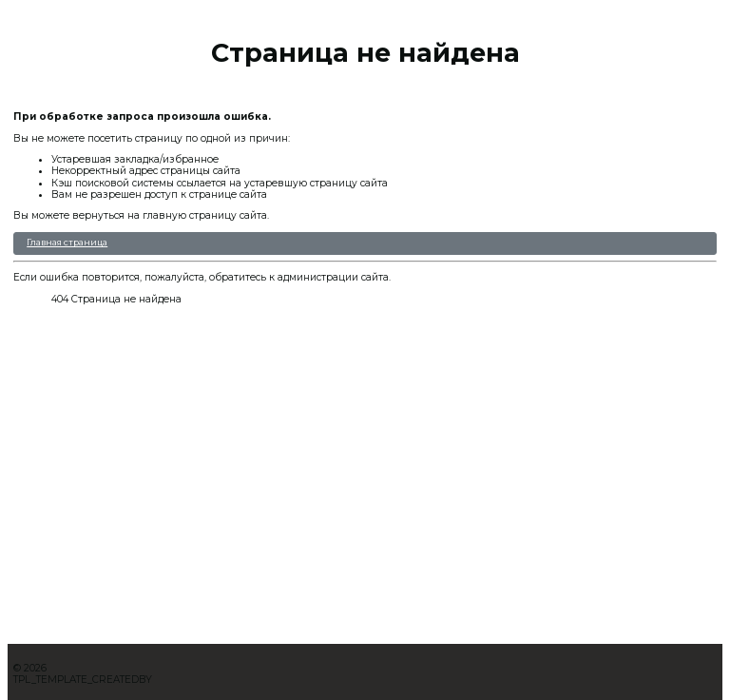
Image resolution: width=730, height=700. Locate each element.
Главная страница (67, 242)
